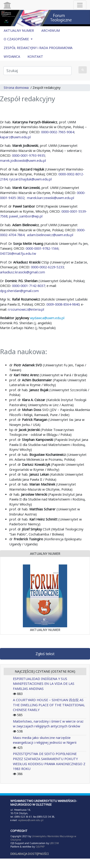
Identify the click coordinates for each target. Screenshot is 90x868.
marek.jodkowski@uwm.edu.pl (23, 161)
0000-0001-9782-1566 (42, 248)
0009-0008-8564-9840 (63, 304)
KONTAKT (35, 56)
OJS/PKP (40, 847)
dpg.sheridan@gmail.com (19, 291)
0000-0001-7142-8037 (28, 286)
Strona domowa (16, 88)
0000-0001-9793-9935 (28, 155)
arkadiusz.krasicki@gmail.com (22, 272)
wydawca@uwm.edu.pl (47, 318)
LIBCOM (54, 843)
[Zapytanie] (37, 71)
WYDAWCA (12, 56)
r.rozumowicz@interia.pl (26, 309)
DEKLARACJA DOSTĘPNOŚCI (30, 854)
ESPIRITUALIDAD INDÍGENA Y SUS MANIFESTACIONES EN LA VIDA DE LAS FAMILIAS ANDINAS (44, 684)
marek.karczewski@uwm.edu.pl (51, 198)
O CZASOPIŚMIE (17, 39)
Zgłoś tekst (45, 654)
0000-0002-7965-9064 (58, 132)
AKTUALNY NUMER (19, 30)
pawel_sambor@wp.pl (26, 216)
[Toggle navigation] (80, 5)
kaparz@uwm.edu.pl (15, 137)
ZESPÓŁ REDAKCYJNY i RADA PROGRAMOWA (38, 48)
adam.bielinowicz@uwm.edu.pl (50, 235)
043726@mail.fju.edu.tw (18, 253)
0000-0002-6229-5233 (47, 267)
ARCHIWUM (51, 30)
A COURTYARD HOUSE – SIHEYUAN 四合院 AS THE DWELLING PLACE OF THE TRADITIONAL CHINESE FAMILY (49, 705)
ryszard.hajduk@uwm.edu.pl (31, 179)
